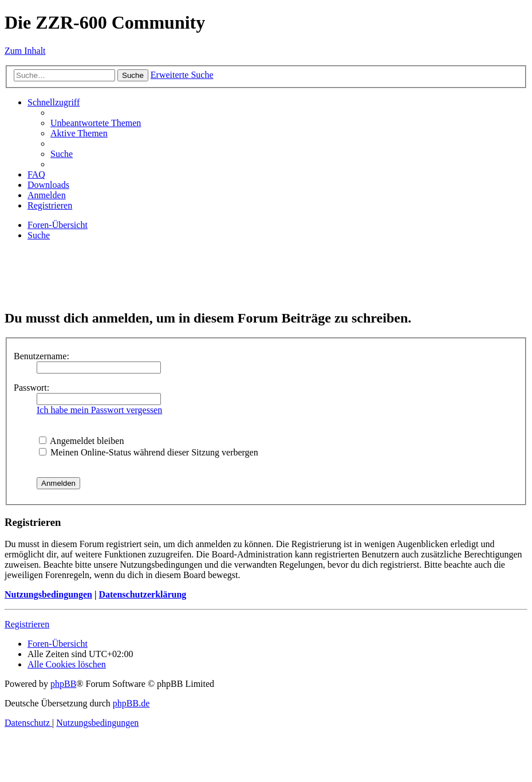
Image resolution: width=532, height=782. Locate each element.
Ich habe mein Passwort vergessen (99, 410)
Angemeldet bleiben (81, 441)
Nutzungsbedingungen (48, 594)
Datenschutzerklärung (142, 594)
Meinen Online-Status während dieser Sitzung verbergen (149, 452)
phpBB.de (131, 703)
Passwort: (31, 388)
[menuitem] (96, 123)
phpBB (63, 684)
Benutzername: (42, 356)
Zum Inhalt (25, 51)
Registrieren (27, 624)
